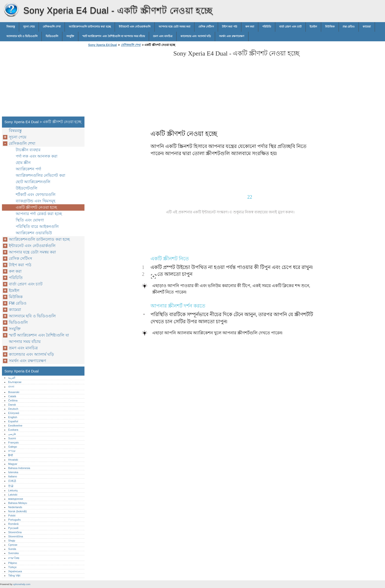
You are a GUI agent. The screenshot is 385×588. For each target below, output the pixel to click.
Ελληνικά (14, 413)
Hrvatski (13, 460)
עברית (12, 451)
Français (13, 442)
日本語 (12, 481)
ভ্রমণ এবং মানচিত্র (163, 36)
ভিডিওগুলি (52, 36)
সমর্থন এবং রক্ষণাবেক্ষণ (232, 36)
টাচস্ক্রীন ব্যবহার (28, 150)
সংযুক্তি (70, 36)
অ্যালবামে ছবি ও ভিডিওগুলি (22, 36)
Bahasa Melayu (18, 503)
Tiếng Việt (14, 575)
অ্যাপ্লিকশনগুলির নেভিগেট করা (41, 175)
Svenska (13, 553)
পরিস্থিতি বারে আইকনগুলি (37, 227)
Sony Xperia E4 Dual (11, 10)
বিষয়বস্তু (11, 27)
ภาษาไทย (14, 558)
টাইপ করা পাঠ (229, 27)
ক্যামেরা (367, 27)
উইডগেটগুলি (27, 188)
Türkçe (12, 567)
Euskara (13, 430)
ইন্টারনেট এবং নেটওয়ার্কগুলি (135, 27)
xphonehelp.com (22, 584)
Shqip (12, 541)
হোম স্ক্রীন (23, 163)
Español (13, 421)
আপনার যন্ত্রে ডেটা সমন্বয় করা (174, 27)
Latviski (13, 495)
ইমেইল (313, 27)
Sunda (12, 549)
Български (15, 382)
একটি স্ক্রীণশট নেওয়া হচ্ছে (36, 207)
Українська (15, 571)
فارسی (12, 434)
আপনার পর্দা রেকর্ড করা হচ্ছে (39, 214)
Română (13, 524)
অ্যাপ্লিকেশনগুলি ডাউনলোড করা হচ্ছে (90, 27)
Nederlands (15, 507)
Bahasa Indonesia (19, 468)
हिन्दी (10, 455)
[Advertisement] (128, 83)
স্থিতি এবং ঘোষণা (30, 220)
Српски (13, 545)
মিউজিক (330, 27)
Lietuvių (13, 490)
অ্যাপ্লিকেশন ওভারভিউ (34, 233)
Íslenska (13, 472)
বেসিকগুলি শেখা (52, 27)
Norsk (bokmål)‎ (17, 511)
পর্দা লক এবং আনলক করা (37, 156)
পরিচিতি (267, 27)
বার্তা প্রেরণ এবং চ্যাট (290, 27)
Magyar (13, 464)
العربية (12, 378)
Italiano (13, 476)
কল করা (250, 27)
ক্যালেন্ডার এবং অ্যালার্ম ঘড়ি (196, 36)
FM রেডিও (349, 27)
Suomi (12, 438)
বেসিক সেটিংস (206, 27)
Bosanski (14, 392)
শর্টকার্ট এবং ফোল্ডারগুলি (36, 195)
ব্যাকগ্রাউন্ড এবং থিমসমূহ (35, 201)
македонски (16, 499)
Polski (12, 515)
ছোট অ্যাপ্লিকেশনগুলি (33, 182)
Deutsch (13, 409)
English (13, 417)
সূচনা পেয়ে (29, 27)
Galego (13, 447)
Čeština (13, 400)
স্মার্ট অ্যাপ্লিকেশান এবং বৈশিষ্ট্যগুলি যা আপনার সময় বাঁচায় (114, 36)
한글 (11, 486)
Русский (13, 528)
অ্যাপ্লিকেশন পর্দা (28, 169)
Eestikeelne (15, 426)
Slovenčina (15, 532)
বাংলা (11, 387)
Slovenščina (15, 536)
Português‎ (14, 520)
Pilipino (13, 563)
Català (12, 396)
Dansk (12, 405)
